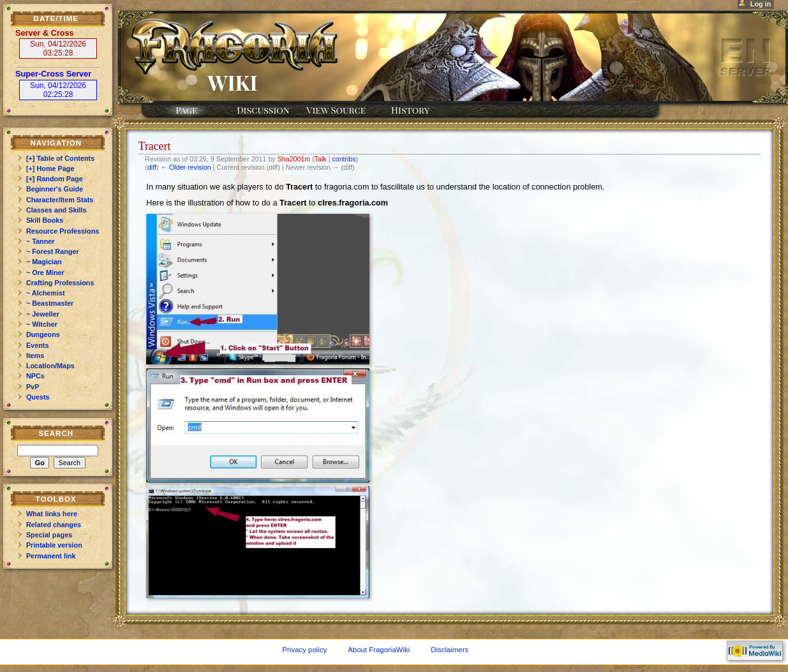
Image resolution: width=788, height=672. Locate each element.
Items (35, 355)
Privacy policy (304, 650)
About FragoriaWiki (379, 650)
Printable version (54, 545)
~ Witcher (42, 324)
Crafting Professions (60, 283)
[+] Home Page (50, 168)
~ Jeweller (43, 314)
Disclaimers (450, 650)
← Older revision (185, 167)
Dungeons (43, 334)
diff (152, 167)
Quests (38, 397)
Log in (761, 4)
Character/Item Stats (60, 200)
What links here (52, 514)
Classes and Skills (56, 210)
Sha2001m (294, 159)
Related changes (54, 525)
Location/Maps (50, 366)
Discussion (263, 110)
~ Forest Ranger (53, 251)
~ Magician (44, 262)
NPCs (35, 376)
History (410, 110)
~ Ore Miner (45, 273)
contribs (344, 159)
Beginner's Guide (55, 189)
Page (186, 110)
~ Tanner (41, 241)
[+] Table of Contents (60, 158)
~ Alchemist (46, 293)
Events (38, 345)
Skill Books (45, 220)
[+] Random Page (55, 179)
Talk (321, 159)
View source (336, 110)
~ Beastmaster (50, 303)
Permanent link (51, 556)
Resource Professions (63, 231)
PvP (33, 387)
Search (56, 433)
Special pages (49, 535)
